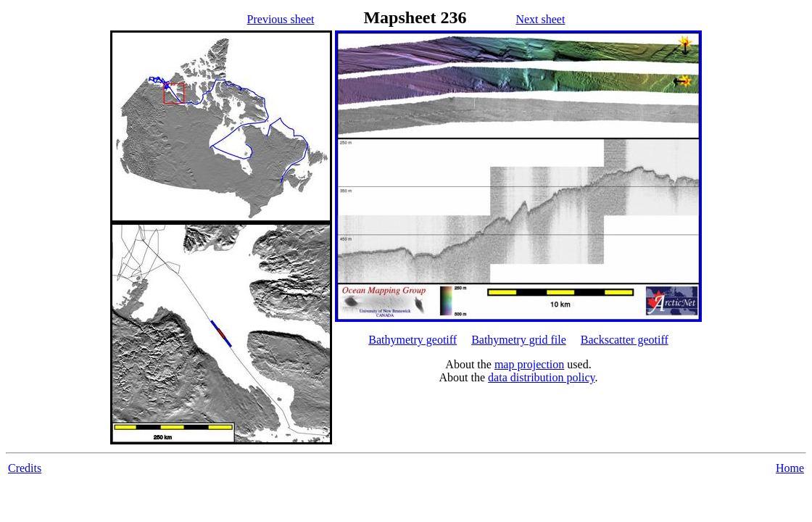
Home (790, 468)
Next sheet (540, 19)
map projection (529, 364)
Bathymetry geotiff (413, 340)
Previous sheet (281, 19)
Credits (25, 468)
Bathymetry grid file (519, 340)
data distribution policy (541, 377)
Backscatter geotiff (625, 340)
